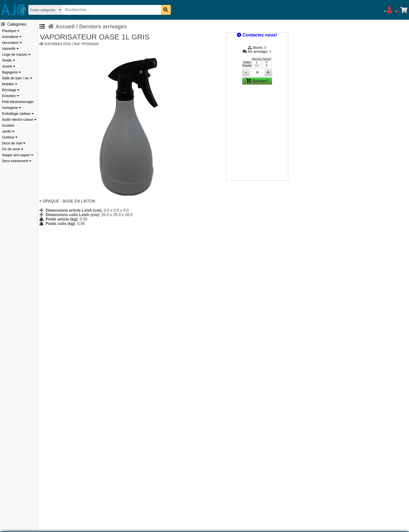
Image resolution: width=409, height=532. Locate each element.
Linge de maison (16, 54)
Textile (9, 60)
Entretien (10, 96)
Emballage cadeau (18, 114)
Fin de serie (13, 149)
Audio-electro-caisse (19, 120)
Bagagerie (11, 72)
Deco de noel (14, 143)
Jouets (9, 66)
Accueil (61, 26)
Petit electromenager (18, 102)
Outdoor (10, 137)
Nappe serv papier (18, 155)
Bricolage (11, 90)
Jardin (8, 131)
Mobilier (10, 84)
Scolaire (8, 125)
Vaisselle (10, 49)
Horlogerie (11, 108)
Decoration (12, 43)
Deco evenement (17, 161)
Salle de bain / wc (17, 78)
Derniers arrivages (103, 26)
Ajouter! (257, 81)
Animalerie (12, 37)
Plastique (11, 31)
